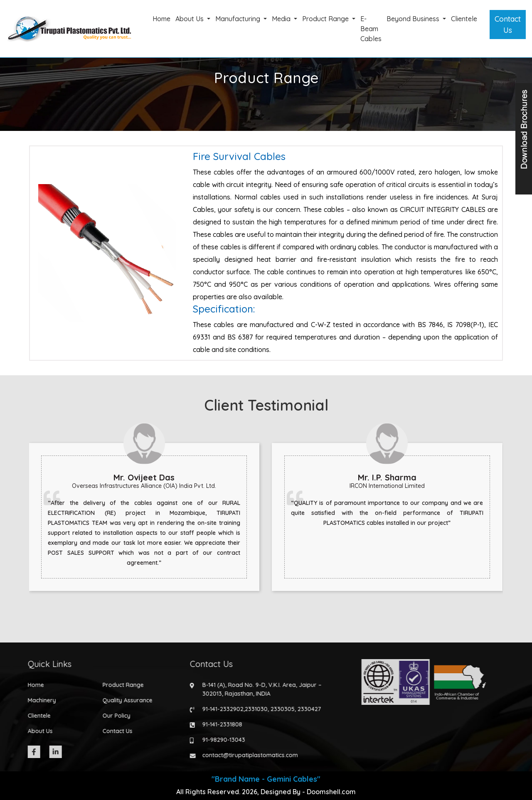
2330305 (278, 709)
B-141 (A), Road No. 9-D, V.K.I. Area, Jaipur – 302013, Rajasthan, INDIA (257, 689)
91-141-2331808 (217, 724)
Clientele (464, 19)
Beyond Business (414, 19)
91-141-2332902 (218, 709)
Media (282, 19)
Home (161, 19)
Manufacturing (239, 19)
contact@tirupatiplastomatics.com (245, 755)
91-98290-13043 (219, 740)
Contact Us (508, 25)
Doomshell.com (331, 792)
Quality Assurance (123, 700)
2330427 (304, 709)
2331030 (251, 709)
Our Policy (112, 716)
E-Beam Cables (371, 29)
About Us (190, 19)
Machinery (37, 700)
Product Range (326, 19)
